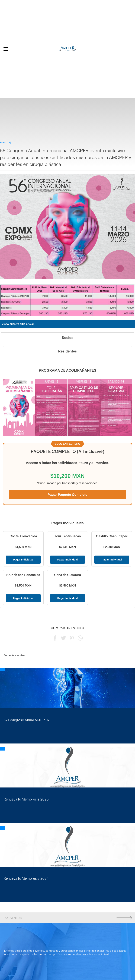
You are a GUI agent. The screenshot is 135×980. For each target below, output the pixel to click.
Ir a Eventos (67, 918)
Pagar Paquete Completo (67, 495)
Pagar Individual (23, 560)
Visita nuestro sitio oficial (18, 324)
